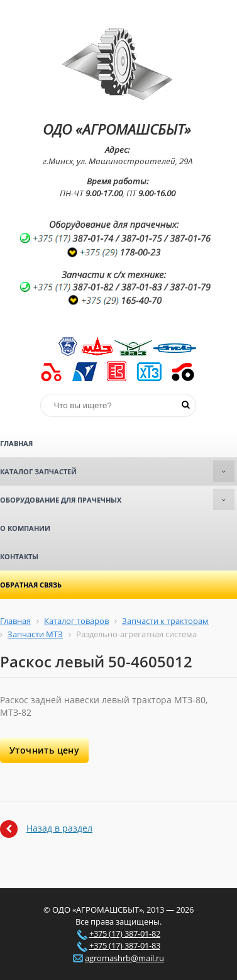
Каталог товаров (76, 621)
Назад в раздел (59, 828)
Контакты (19, 556)
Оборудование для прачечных (117, 499)
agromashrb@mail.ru (124, 958)
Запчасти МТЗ (35, 634)
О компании (25, 528)
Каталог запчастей (117, 471)
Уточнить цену (44, 750)
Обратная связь (31, 585)
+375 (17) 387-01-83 (125, 945)
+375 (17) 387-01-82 (125, 933)
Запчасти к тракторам (165, 621)
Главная (16, 443)
